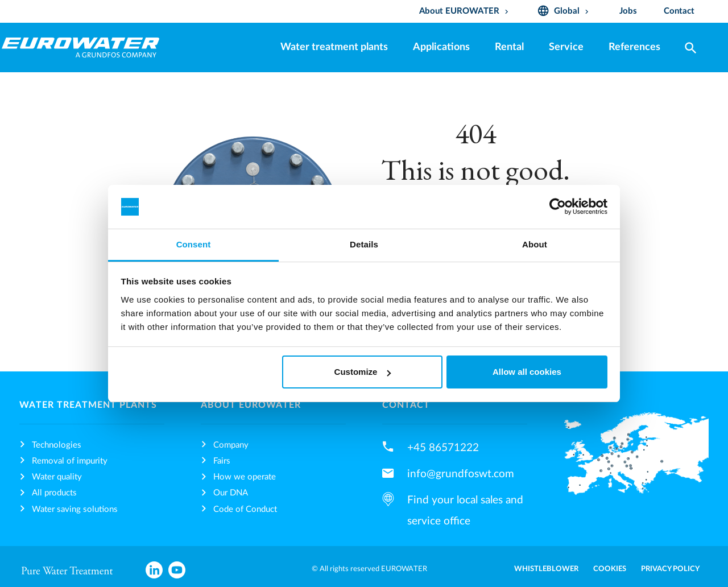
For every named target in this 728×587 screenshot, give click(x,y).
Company (231, 445)
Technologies (57, 445)
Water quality (57, 477)
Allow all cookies (527, 372)
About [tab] (535, 244)
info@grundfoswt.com (461, 474)
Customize (363, 372)
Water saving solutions (75, 509)
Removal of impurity (70, 461)
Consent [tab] (194, 244)
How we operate (245, 477)
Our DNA (231, 493)
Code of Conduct (245, 509)
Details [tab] (364, 244)
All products (54, 493)
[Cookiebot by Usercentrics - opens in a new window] (558, 207)
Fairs (222, 461)
